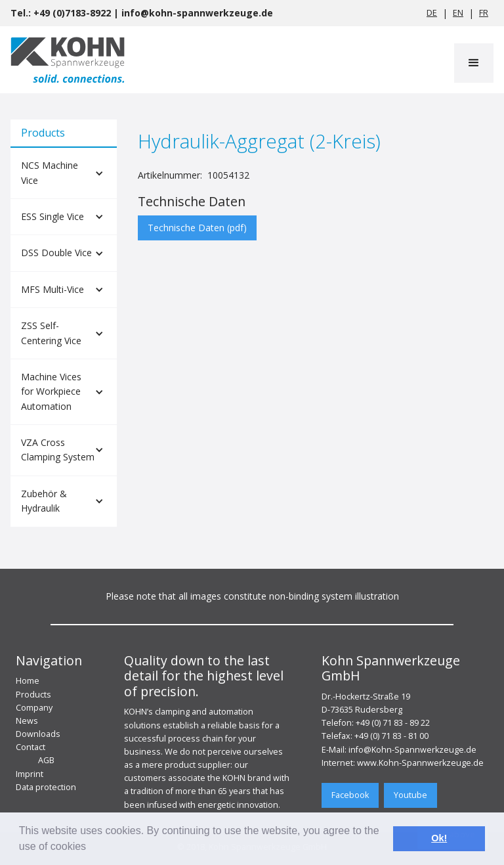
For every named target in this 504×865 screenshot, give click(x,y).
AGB (46, 760)
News (27, 721)
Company (34, 708)
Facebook (350, 795)
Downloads (38, 734)
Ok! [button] (439, 838)
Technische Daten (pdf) (197, 228)
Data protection (46, 787)
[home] (68, 60)
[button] (474, 63)
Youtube (410, 795)
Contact (31, 747)
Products (33, 695)
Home (28, 681)
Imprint (30, 774)
